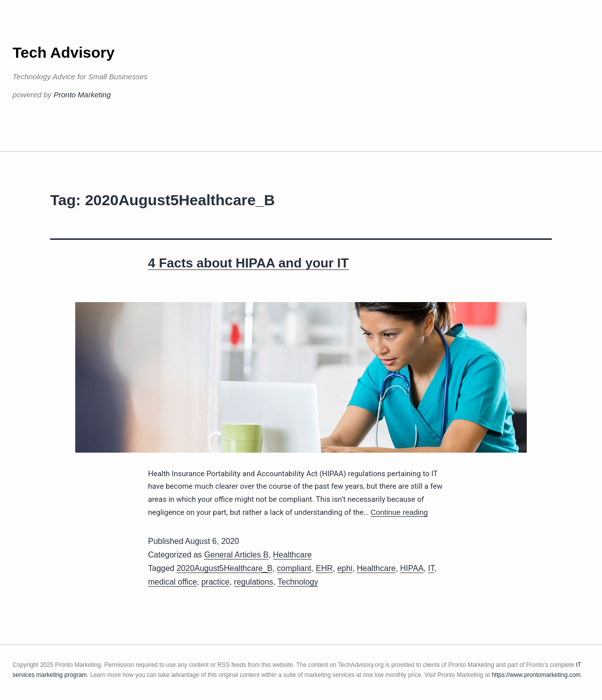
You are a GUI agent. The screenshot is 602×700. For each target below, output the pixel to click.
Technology (298, 582)
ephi (345, 568)
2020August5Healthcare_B (224, 568)
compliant (294, 568)
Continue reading (399, 512)
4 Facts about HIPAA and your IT (248, 263)
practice (215, 582)
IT (431, 568)
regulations (253, 582)
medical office (173, 582)
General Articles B (236, 555)
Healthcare (292, 555)
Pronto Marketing (82, 95)
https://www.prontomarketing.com (536, 675)
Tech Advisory (63, 52)
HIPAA (412, 568)
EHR (324, 568)
